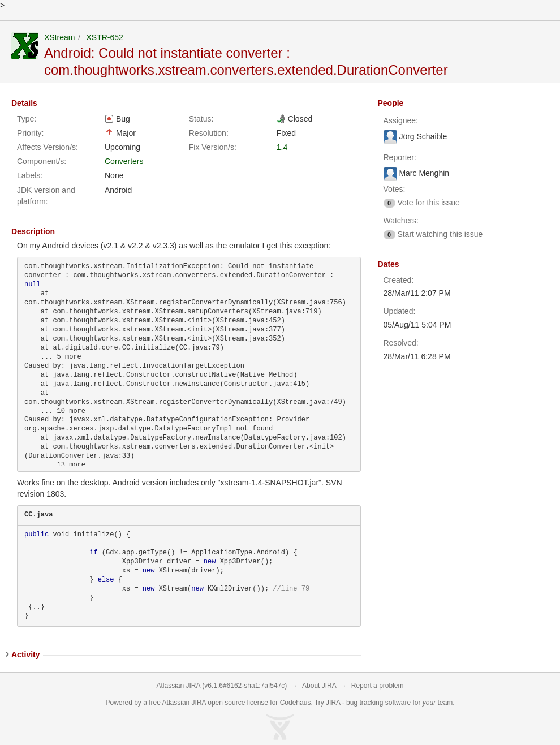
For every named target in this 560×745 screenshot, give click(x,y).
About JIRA (319, 686)
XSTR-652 (104, 37)
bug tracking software (378, 703)
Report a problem (378, 686)
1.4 (282, 147)
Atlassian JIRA (178, 686)
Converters (124, 161)
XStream (59, 37)
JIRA (199, 703)
